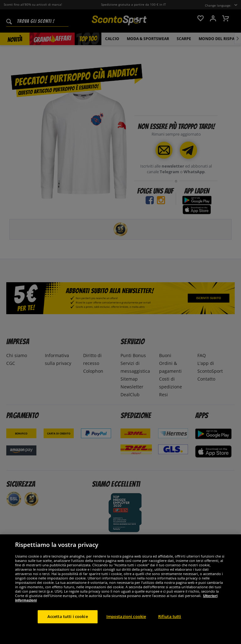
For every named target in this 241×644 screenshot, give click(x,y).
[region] (120, 589)
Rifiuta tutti (170, 616)
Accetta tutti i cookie (68, 616)
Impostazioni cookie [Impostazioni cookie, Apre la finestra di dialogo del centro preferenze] (126, 616)
